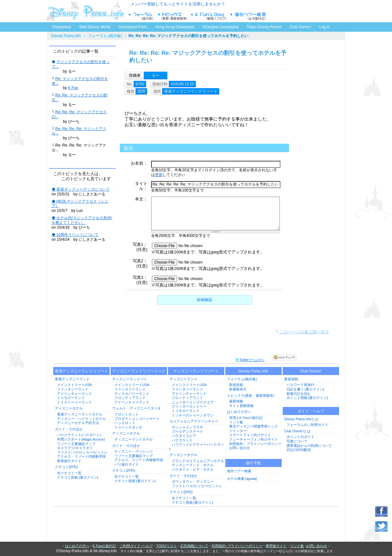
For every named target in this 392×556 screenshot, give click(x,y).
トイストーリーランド (74, 402)
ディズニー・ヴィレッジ (134, 451)
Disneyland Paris (133, 27)
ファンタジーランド (73, 389)
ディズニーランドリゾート (196, 371)
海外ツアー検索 (239, 471)
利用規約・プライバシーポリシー (255, 444)
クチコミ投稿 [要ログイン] (78, 477)
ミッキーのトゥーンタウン (193, 415)
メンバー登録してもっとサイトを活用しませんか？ (178, 4)
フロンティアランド (130, 398)
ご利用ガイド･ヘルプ (136, 546)
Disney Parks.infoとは (301, 419)
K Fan (73, 88)
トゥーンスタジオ (128, 427)
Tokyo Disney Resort (264, 27)
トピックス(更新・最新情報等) (251, 396)
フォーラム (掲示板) (105, 36)
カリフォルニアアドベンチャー (194, 421)
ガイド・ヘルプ (311, 411)
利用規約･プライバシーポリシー (237, 546)
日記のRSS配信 (299, 450)
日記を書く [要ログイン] (305, 389)
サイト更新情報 (241, 406)
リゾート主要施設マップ (76, 444)
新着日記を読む (299, 394)
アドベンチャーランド (74, 394)
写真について (297, 441)
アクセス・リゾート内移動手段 (81, 456)
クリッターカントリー (189, 406)
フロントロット (127, 414)
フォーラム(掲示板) (242, 379)
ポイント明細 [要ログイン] (307, 398)
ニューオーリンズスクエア (193, 402)
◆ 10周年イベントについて (75, 235)
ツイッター (238, 431)
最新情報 (236, 401)
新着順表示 (238, 389)
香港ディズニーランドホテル (80, 414)
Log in (325, 27)
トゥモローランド (71, 398)
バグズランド (182, 440)
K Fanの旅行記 (104, 546)
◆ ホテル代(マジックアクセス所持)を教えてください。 (82, 220)
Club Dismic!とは (298, 431)
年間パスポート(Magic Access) (81, 439)
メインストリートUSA (75, 385)
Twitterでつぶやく (250, 360)
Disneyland (62, 27)
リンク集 (236, 422)
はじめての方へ (239, 412)
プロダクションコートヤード (137, 419)
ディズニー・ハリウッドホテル (81, 419)
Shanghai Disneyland (220, 27)
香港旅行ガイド (69, 461)
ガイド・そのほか (69, 429)
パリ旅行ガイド (127, 464)
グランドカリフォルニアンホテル (198, 461)
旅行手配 (254, 463)
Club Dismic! (300, 27)
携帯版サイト (276, 546)
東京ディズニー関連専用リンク (254, 426)
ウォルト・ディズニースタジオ (137, 408)
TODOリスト (167, 546)
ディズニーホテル (69, 408)
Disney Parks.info (66, 36)
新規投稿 (236, 385)
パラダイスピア (184, 436)
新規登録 (291, 379)
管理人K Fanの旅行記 (246, 418)
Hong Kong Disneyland (175, 27)
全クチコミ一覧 (69, 473)
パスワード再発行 (300, 385)
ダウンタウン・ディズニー (193, 481)
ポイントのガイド (300, 437)
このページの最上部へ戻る (304, 332)
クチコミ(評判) (66, 467)
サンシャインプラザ (187, 427)
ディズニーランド (183, 379)
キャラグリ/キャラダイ (75, 448)
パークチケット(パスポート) (79, 435)
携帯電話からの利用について (309, 446)
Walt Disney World (94, 26)
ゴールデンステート (187, 431)
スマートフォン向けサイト (250, 435)
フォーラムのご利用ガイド (307, 425)
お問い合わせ (240, 448)
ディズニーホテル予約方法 (78, 423)
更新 (159, 175)
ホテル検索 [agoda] (242, 479)
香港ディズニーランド (72, 379)
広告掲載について (194, 546)
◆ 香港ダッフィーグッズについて (81, 189)
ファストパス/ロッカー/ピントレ (82, 452)
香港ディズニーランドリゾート (81, 371)
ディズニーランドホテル (134, 439)
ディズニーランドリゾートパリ (139, 371)
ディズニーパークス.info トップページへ (85, 11)
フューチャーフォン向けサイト (254, 439)
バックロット (125, 423)
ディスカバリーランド (132, 394)
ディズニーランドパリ (130, 379)
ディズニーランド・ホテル (193, 465)
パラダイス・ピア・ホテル (193, 469)
